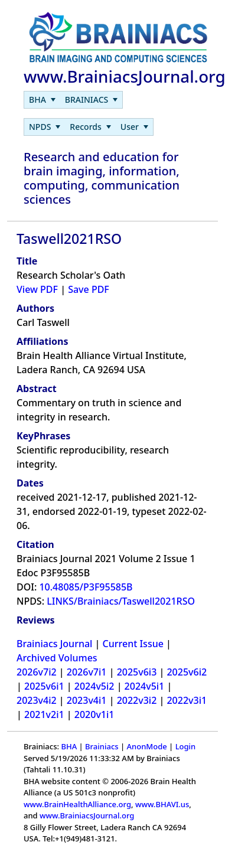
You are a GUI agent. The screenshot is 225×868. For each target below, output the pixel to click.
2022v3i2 (137, 700)
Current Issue (133, 644)
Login (186, 746)
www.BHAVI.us (162, 804)
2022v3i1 (187, 700)
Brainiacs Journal (54, 644)
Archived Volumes (57, 658)
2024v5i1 (145, 686)
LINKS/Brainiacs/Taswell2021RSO (121, 601)
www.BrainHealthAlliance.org (77, 804)
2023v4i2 (37, 700)
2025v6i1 (44, 686)
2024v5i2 (94, 686)
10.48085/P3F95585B (86, 587)
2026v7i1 (87, 672)
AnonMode (147, 746)
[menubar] (73, 100)
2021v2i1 (44, 714)
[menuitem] (42, 100)
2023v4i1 (87, 700)
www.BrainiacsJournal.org (87, 815)
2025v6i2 (187, 672)
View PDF (37, 289)
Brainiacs (102, 746)
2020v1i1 (94, 714)
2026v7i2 (37, 672)
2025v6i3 (137, 672)
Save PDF (89, 289)
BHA (69, 746)
